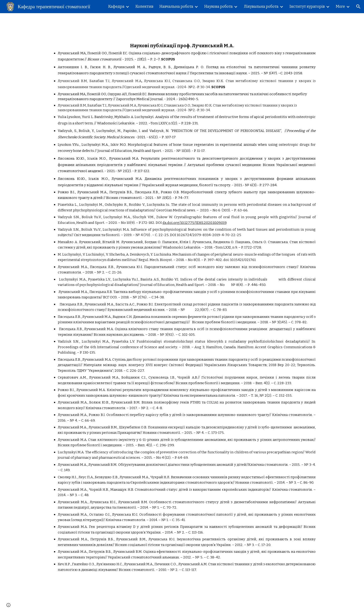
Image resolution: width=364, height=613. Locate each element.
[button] (358, 7)
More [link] (340, 6)
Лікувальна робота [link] (261, 6)
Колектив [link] (144, 6)
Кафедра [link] (116, 6)
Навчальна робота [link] (176, 6)
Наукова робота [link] (219, 6)
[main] (182, 305)
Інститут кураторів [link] (307, 6)
